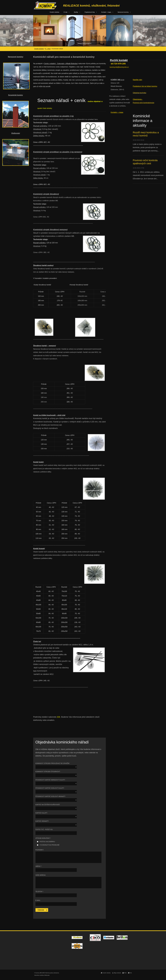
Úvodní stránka (54, 12)
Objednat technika (139, 93)
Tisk (131, 973)
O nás (65, 12)
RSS (125, 973)
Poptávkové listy (90, 12)
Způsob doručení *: (43, 838)
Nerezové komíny (123, 12)
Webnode (47, 975)
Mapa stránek (117, 973)
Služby (76, 12)
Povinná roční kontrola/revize (143, 103)
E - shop (48, 49)
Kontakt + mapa (106, 12)
